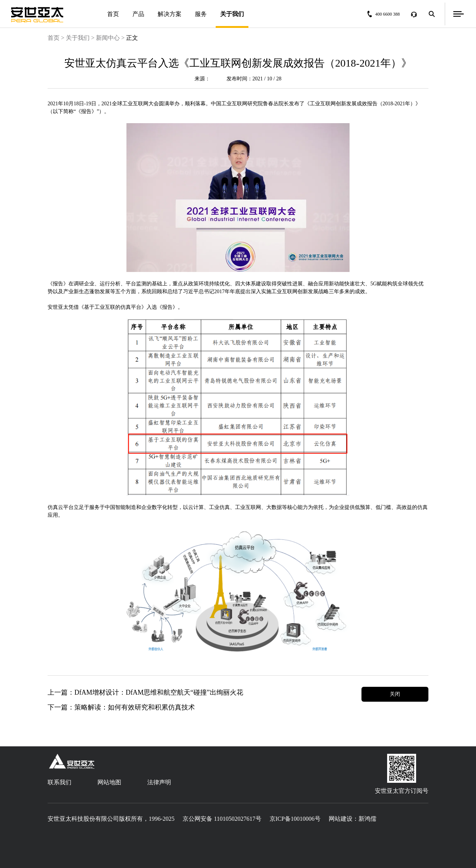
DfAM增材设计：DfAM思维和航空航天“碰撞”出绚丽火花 (159, 692)
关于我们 (232, 19)
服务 (201, 14)
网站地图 (109, 782)
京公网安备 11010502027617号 (222, 819)
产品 (138, 14)
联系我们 (59, 782)
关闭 (395, 694)
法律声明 (159, 782)
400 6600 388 (385, 14)
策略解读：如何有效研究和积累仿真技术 (135, 707)
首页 (113, 14)
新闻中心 (108, 38)
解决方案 (170, 14)
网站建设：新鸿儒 (353, 819)
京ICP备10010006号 (295, 819)
